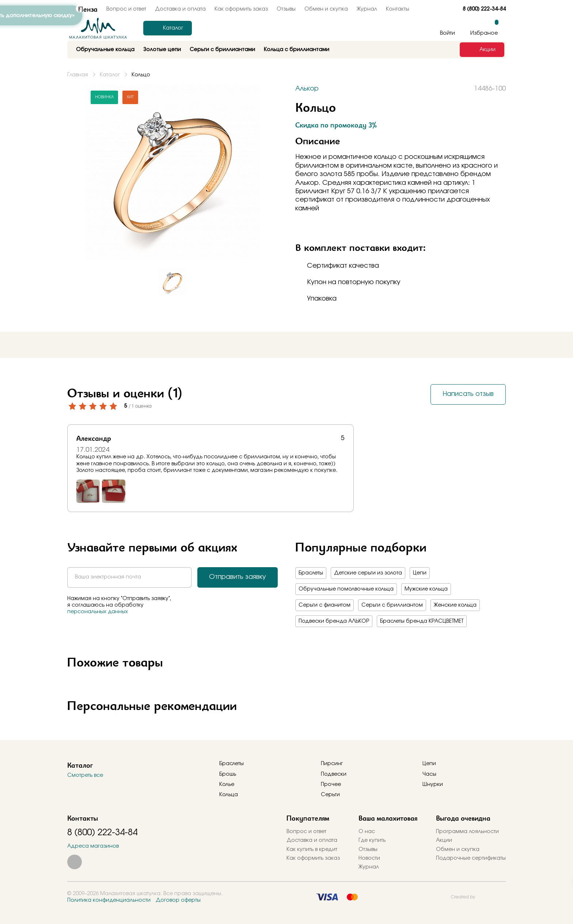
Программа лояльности (467, 832)
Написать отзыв (468, 394)
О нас (367, 832)
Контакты (398, 9)
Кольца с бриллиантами (297, 50)
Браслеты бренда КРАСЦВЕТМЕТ (422, 621)
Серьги (330, 795)
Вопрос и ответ (306, 832)
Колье (227, 784)
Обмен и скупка (326, 9)
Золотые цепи (162, 50)
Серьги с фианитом (325, 605)
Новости (369, 858)
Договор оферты (178, 900)
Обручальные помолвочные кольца (346, 589)
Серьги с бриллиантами (222, 50)
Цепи (420, 573)
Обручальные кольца (105, 50)
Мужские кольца (426, 589)
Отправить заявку (238, 577)
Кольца (229, 795)
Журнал (367, 9)
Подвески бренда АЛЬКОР (334, 621)
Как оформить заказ (241, 9)
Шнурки (433, 784)
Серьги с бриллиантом (392, 605)
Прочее (331, 784)
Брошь (228, 774)
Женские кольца (455, 605)
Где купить (372, 840)
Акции (444, 840)
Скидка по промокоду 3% (336, 125)
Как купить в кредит (312, 849)
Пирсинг (332, 764)
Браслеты (311, 573)
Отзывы (286, 9)
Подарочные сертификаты (471, 858)
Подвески (334, 774)
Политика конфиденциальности (109, 900)
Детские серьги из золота (368, 573)
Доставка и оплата (180, 9)
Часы (429, 774)
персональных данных (98, 612)
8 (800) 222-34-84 (484, 9)
